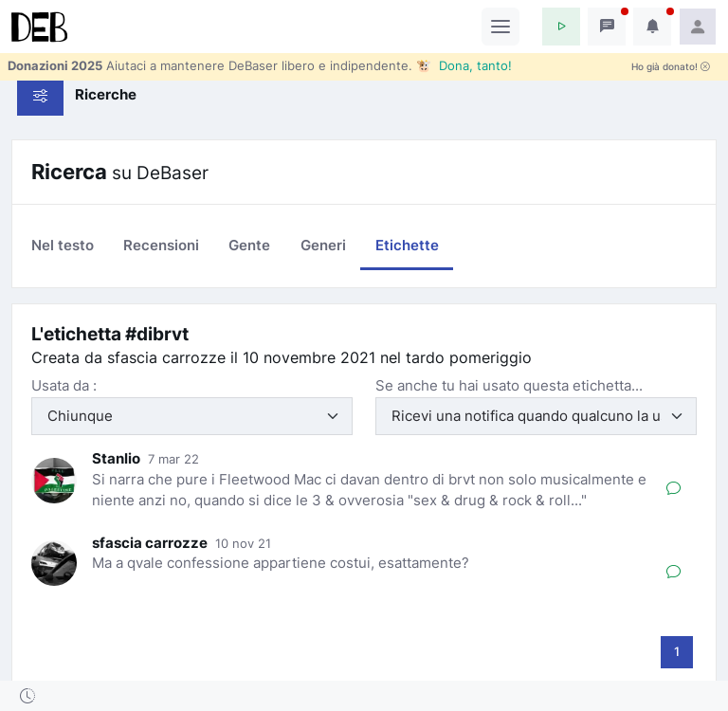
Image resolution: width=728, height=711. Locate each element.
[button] (561, 27)
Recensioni (161, 245)
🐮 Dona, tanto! (464, 65)
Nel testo (63, 245)
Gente (249, 245)
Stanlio (116, 458)
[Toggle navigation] (500, 27)
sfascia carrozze (150, 543)
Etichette (407, 245)
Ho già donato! (671, 67)
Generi (323, 245)
